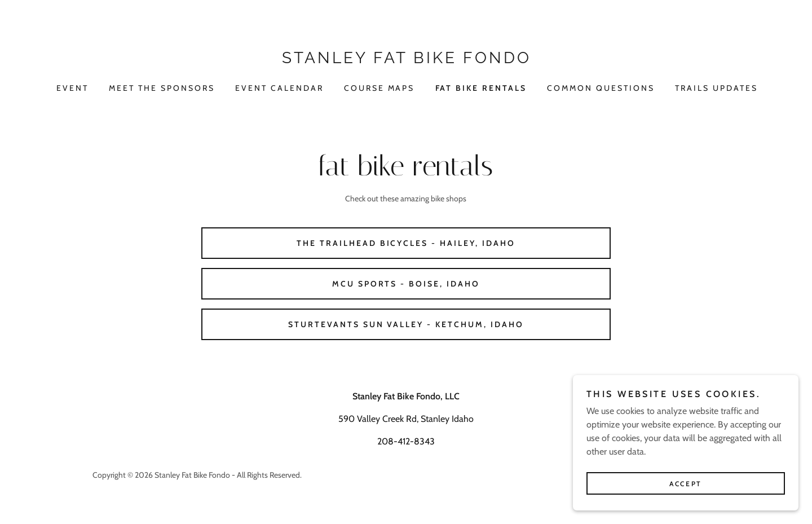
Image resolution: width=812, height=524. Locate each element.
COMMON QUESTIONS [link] (601, 88)
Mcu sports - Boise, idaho (406, 284)
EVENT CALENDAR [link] (279, 88)
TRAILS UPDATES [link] (716, 88)
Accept (685, 492)
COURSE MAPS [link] (379, 88)
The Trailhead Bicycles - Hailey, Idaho (406, 243)
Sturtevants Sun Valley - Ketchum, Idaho (406, 324)
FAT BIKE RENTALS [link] (481, 88)
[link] (406, 60)
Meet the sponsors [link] (162, 88)
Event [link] (72, 88)
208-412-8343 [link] (406, 441)
